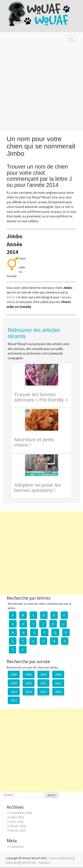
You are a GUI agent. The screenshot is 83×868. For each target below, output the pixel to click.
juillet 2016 (17, 817)
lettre (12, 297)
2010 (29, 683)
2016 (58, 692)
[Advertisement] (41, 88)
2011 (43, 683)
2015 (43, 692)
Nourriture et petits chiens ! (34, 442)
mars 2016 (17, 822)
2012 (58, 683)
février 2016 (18, 826)
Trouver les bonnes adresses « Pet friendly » (41, 397)
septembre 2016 (21, 813)
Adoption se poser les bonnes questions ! (38, 488)
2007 (43, 674)
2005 (14, 674)
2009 (14, 683)
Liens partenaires (61, 858)
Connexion (17, 847)
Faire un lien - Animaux (35, 862)
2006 (29, 674)
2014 (29, 692)
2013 (14, 692)
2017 (14, 700)
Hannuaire (12, 862)
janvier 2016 (18, 830)
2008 (58, 674)
